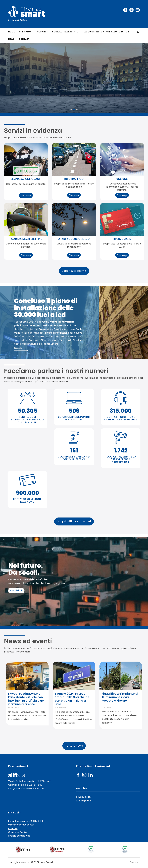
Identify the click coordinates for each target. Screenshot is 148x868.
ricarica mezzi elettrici (26, 239)
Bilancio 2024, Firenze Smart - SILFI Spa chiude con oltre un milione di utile (72, 699)
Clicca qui (26, 196)
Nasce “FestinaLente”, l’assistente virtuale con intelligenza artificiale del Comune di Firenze (26, 699)
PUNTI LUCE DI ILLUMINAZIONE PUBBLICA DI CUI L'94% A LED (27, 420)
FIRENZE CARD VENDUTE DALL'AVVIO (27, 501)
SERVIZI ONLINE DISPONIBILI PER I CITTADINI (74, 418)
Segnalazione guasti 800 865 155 (26, 821)
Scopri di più (16, 591)
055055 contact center (21, 825)
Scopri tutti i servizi (74, 271)
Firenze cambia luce (19, 836)
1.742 (121, 451)
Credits (134, 862)
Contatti (25, 39)
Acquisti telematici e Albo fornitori (108, 32)
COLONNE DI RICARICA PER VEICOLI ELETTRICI (74, 458)
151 (74, 451)
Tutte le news (74, 746)
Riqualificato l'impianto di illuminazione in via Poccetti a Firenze (120, 697)
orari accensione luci (74, 239)
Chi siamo (26, 32)
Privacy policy (84, 797)
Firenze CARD (122, 239)
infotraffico (74, 179)
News (12, 39)
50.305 (27, 411)
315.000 (121, 411)
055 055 (122, 179)
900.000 (27, 493)
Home (12, 32)
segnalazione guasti (26, 179)
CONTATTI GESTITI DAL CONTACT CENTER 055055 (121, 418)
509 (74, 411)
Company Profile (17, 832)
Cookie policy (83, 801)
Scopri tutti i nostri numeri (74, 522)
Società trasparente (67, 32)
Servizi (43, 32)
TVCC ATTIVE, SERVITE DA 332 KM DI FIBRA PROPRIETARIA (121, 460)
